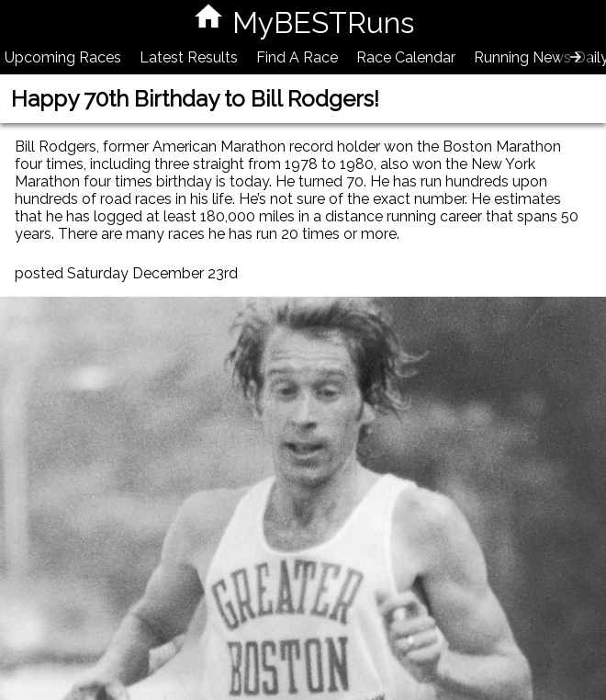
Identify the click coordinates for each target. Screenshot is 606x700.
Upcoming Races (63, 57)
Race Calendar (406, 57)
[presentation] (576, 57)
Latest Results (189, 57)
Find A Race (297, 57)
